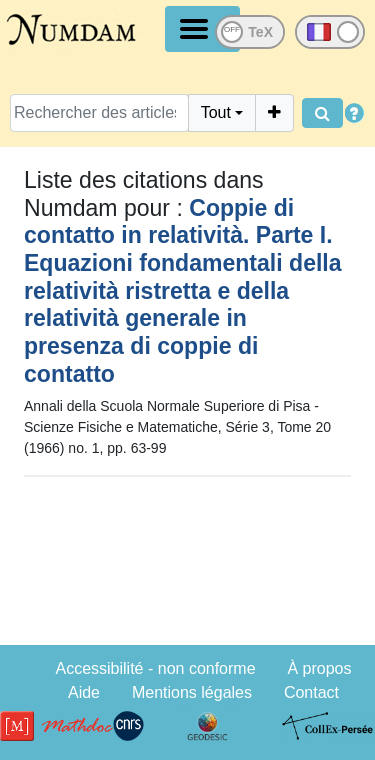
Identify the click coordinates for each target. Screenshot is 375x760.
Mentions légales (192, 692)
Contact (311, 692)
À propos (319, 668)
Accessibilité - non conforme (155, 668)
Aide (84, 692)
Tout (216, 112)
